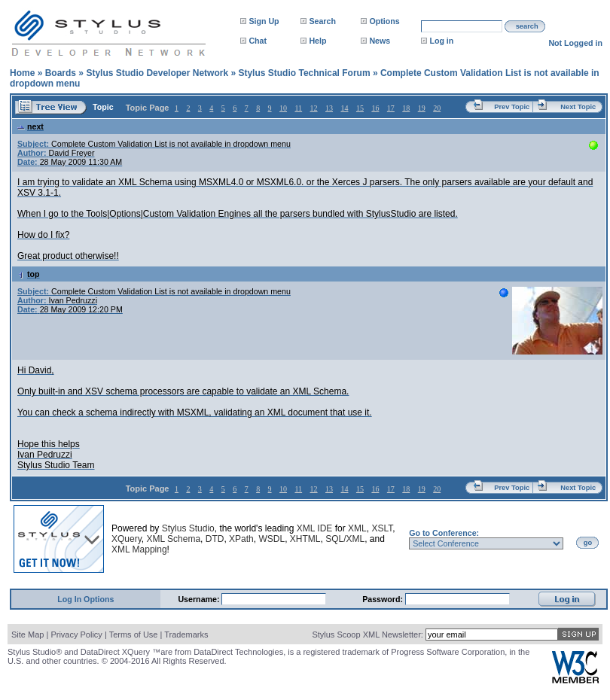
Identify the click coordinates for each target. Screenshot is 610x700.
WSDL (271, 539)
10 (283, 108)
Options (384, 21)
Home (22, 73)
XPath (241, 539)
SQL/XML (345, 539)
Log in (441, 41)
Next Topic (578, 107)
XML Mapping (139, 549)
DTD (215, 539)
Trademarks (186, 635)
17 (391, 108)
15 (360, 108)
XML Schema (173, 539)
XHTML (305, 539)
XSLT (382, 528)
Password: (384, 599)
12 (314, 108)
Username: (200, 599)
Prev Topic (512, 107)
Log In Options (85, 599)
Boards (61, 73)
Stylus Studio (188, 528)
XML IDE (315, 528)
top (29, 274)
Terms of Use (134, 635)
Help (317, 41)
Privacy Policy (76, 635)
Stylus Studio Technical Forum (304, 73)
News (380, 41)
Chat (258, 41)
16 (375, 108)
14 (344, 108)
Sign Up (264, 21)
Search (322, 21)
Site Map (27, 635)
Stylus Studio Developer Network (157, 73)
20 (437, 108)
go (588, 543)
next (30, 126)
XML (357, 528)
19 (422, 108)
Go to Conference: (444, 533)
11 (298, 108)
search (527, 26)
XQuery (127, 539)
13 (329, 108)
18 (406, 108)
